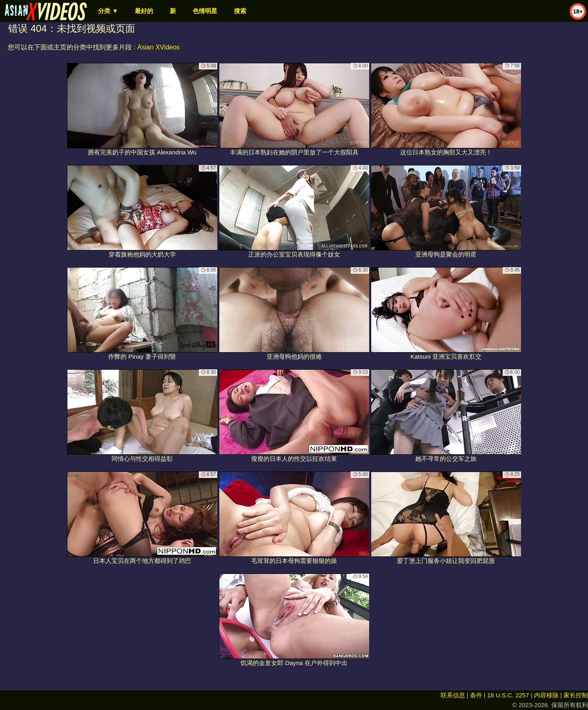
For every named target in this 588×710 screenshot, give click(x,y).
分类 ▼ (108, 11)
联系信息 (453, 695)
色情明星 (205, 11)
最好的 (144, 11)
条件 (476, 695)
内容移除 (546, 695)
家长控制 (576, 695)
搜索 (240, 11)
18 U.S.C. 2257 (508, 695)
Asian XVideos (158, 47)
